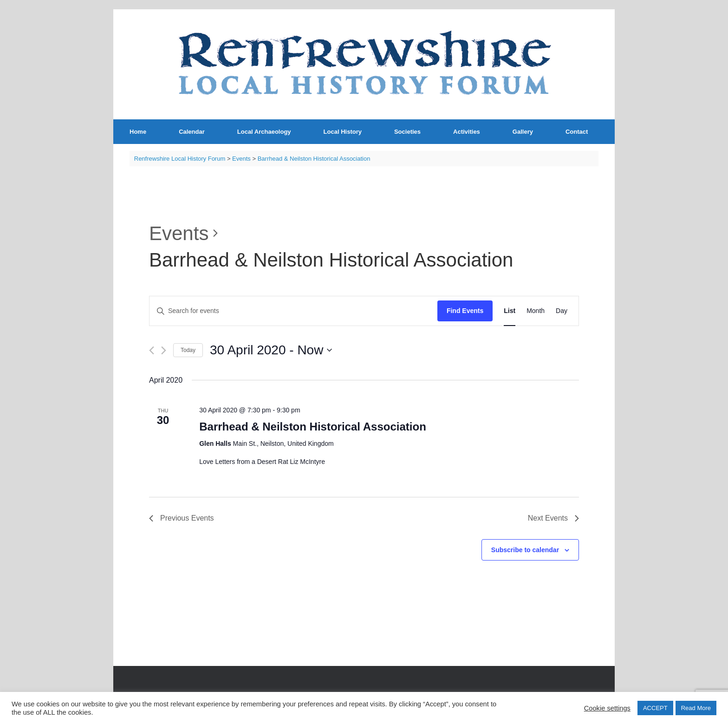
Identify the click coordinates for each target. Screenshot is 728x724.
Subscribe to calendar (525, 550)
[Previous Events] (152, 350)
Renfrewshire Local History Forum (180, 159)
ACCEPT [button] (655, 708)
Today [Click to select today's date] (188, 350)
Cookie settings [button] (607, 708)
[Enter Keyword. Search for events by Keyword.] (293, 311)
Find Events (465, 311)
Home (138, 132)
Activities (467, 132)
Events (179, 233)
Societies (407, 132)
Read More (696, 708)
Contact (577, 132)
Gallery (523, 132)
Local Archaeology (264, 132)
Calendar (192, 132)
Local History (343, 132)
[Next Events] (164, 350)
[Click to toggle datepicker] (271, 350)
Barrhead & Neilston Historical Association (313, 427)
